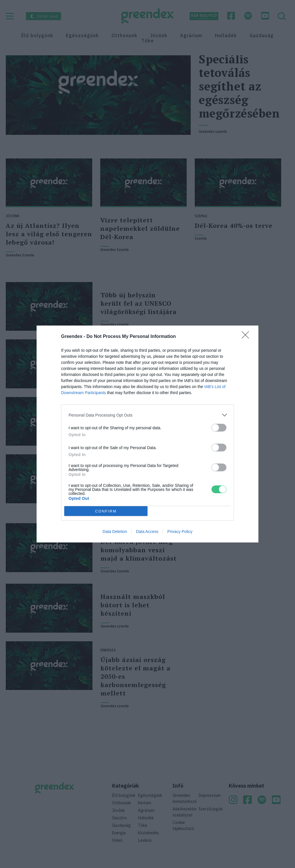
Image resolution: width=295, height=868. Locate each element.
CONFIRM (106, 511)
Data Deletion (115, 532)
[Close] (247, 337)
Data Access (147, 532)
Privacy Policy (180, 532)
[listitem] (147, 415)
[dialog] (147, 434)
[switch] (219, 428)
